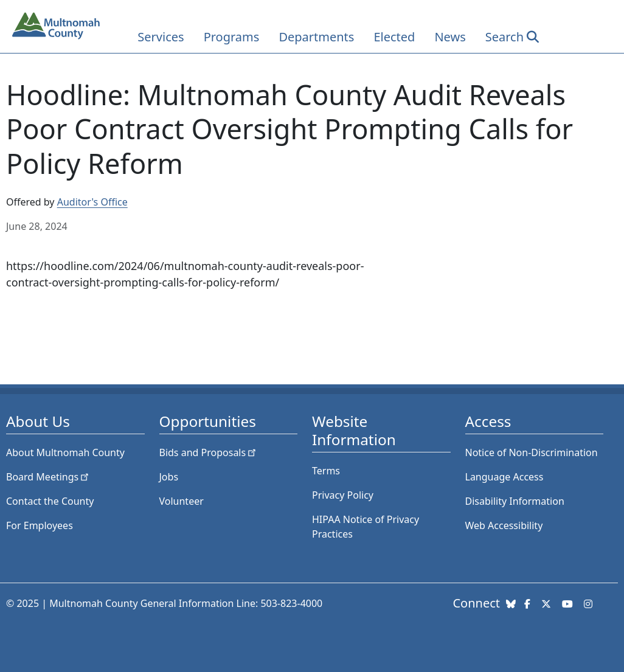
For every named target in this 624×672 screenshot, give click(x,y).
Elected (394, 37)
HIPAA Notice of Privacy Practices (366, 527)
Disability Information (515, 501)
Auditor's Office (92, 202)
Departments (316, 37)
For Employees (40, 525)
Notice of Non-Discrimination (532, 452)
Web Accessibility (504, 525)
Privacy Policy (343, 495)
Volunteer (182, 501)
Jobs (169, 477)
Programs (232, 37)
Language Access (504, 477)
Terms (326, 471)
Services (161, 37)
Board (48, 477)
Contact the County (50, 501)
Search (504, 37)
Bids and (209, 452)
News (450, 37)
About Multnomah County (65, 452)
